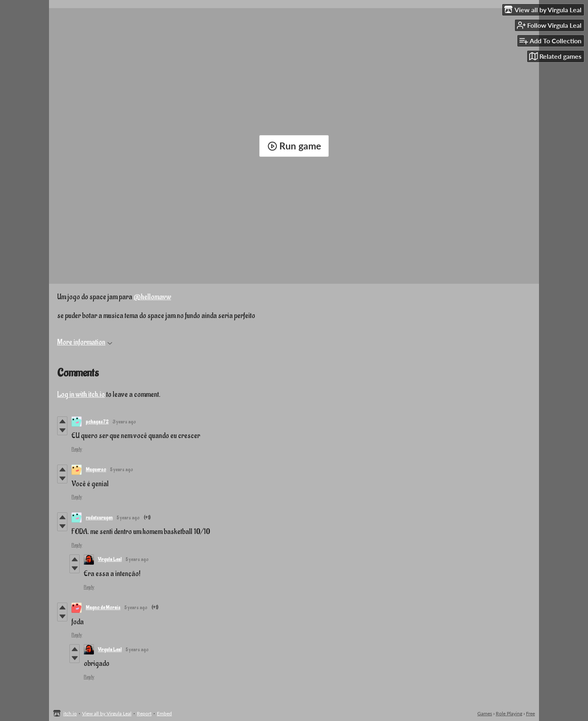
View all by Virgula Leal (107, 713)
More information (85, 342)
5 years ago (122, 470)
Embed (164, 713)
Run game (294, 146)
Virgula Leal (110, 559)
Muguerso (96, 470)
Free (530, 713)
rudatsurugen (99, 518)
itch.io (70, 713)
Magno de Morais (103, 608)
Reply (77, 449)
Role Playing (509, 713)
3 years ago (124, 422)
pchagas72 (97, 422)
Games (485, 713)
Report (144, 713)
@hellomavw (152, 297)
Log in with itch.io (81, 395)
